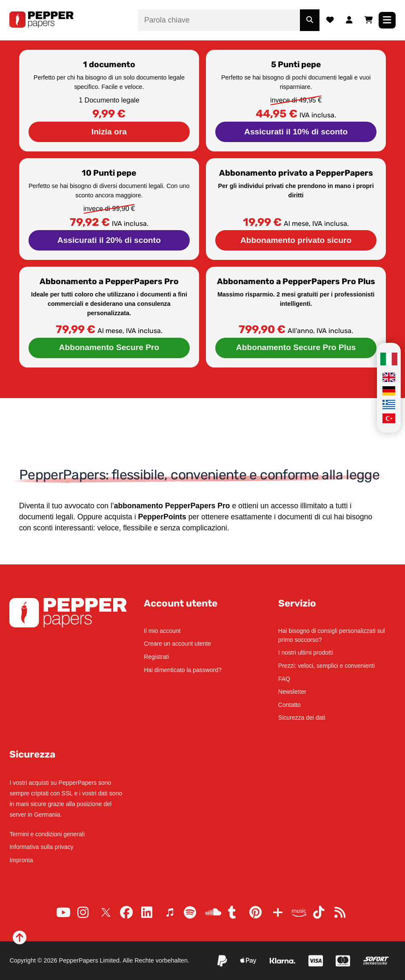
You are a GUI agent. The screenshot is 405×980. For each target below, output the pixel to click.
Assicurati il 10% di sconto (296, 132)
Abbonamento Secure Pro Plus (296, 347)
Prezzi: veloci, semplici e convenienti (327, 666)
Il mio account (162, 631)
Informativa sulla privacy (41, 847)
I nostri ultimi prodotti (306, 652)
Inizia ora (109, 132)
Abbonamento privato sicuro (296, 240)
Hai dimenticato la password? (183, 670)
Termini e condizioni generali (47, 834)
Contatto (289, 705)
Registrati (156, 657)
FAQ (284, 679)
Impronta (21, 860)
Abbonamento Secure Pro (109, 347)
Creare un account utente (177, 644)
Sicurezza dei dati (302, 718)
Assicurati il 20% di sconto (109, 240)
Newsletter (292, 692)
